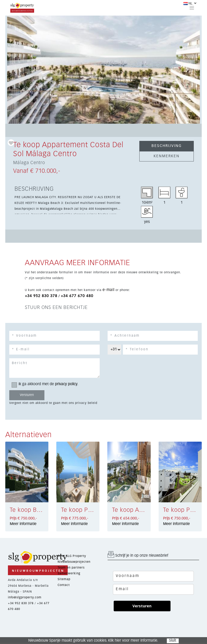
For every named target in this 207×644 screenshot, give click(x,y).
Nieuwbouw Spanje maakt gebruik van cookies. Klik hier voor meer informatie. (93, 641)
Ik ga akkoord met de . (47, 384)
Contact (64, 585)
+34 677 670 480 (77, 296)
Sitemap (64, 579)
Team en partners (71, 568)
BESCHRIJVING (167, 146)
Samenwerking (69, 573)
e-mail (109, 290)
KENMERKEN (167, 156)
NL (188, 3)
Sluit (172, 641)
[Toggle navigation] (192, 8)
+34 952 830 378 (41, 296)
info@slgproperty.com (25, 597)
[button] (20, 70)
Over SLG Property (72, 556)
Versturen (142, 606)
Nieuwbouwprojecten (74, 562)
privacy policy (66, 384)
